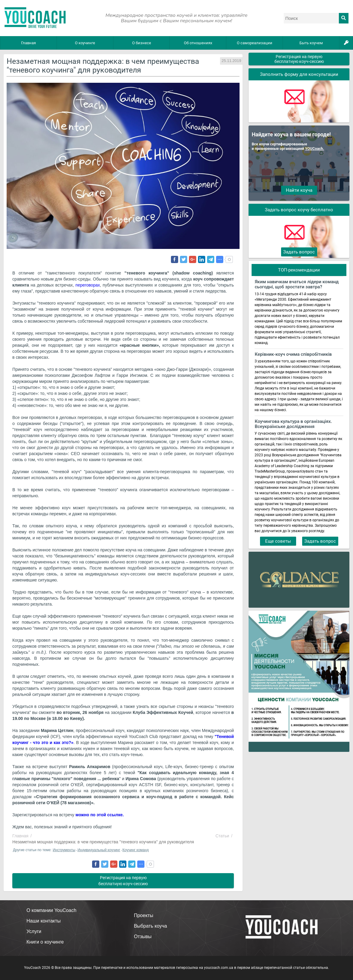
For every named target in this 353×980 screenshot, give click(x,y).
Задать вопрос (299, 252)
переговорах (87, 285)
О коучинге (85, 43)
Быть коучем (311, 43)
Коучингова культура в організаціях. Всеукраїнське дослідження (293, 424)
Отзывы (143, 937)
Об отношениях (198, 43)
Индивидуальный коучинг (99, 850)
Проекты (144, 915)
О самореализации (255, 43)
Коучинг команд (136, 850)
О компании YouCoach (51, 910)
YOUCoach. (315, 149)
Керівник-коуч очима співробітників (293, 354)
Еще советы (278, 541)
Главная (28, 43)
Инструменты (64, 850)
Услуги (34, 931)
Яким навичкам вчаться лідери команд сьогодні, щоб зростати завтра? (297, 284)
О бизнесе (142, 43)
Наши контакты (44, 921)
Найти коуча (299, 190)
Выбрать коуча (150, 926)
